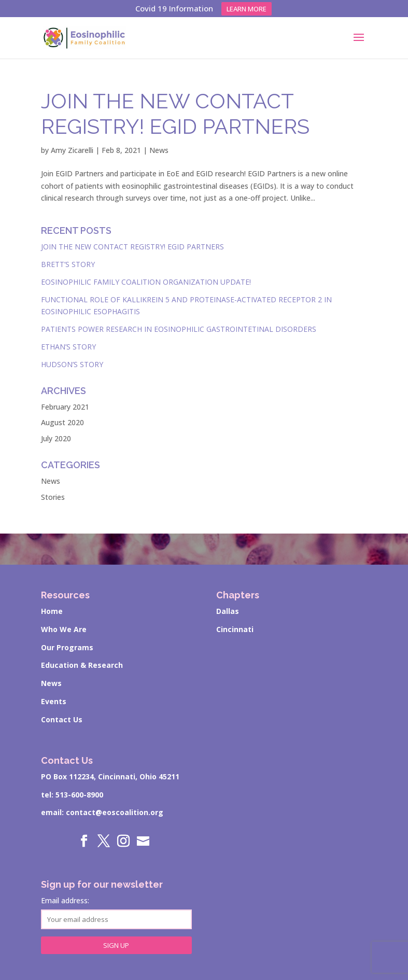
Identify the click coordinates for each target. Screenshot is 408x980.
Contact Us (62, 719)
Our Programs (67, 647)
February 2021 (65, 407)
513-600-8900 (79, 795)
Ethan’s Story (68, 347)
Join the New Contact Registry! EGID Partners (132, 247)
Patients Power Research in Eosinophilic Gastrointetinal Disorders (179, 329)
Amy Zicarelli (72, 150)
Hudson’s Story (72, 364)
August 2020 (62, 422)
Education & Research (82, 665)
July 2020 (56, 438)
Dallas (228, 611)
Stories (53, 497)
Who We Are (64, 629)
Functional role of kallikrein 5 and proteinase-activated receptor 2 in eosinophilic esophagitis (186, 306)
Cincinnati (235, 629)
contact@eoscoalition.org (115, 812)
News (159, 150)
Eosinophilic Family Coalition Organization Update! (146, 282)
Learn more (247, 9)
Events (54, 701)
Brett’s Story (68, 264)
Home (52, 611)
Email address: (116, 912)
